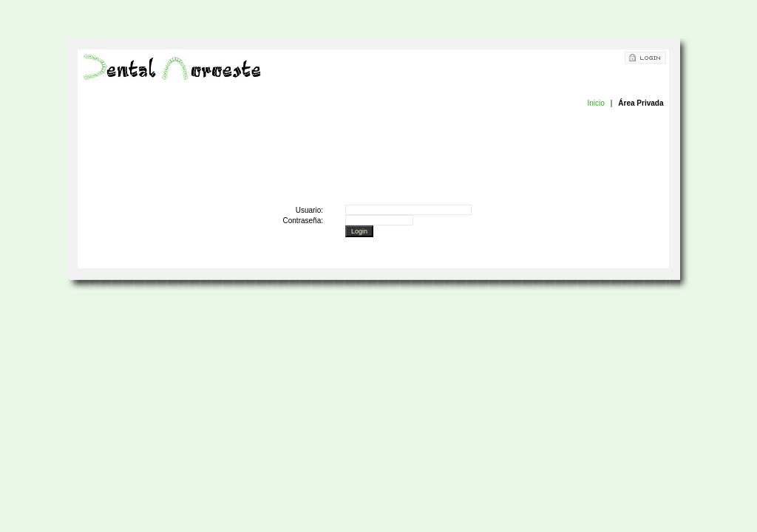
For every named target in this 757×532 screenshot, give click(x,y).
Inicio (595, 103)
